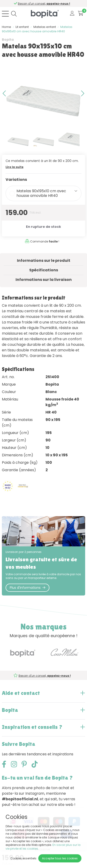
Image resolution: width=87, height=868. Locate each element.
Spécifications (44, 270)
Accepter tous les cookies (60, 858)
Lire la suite (14, 167)
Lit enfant (22, 27)
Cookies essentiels (23, 858)
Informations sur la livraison (44, 280)
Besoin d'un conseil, (45, 4)
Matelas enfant (45, 27)
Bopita (8, 40)
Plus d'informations (27, 588)
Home (6, 27)
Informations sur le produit (44, 261)
